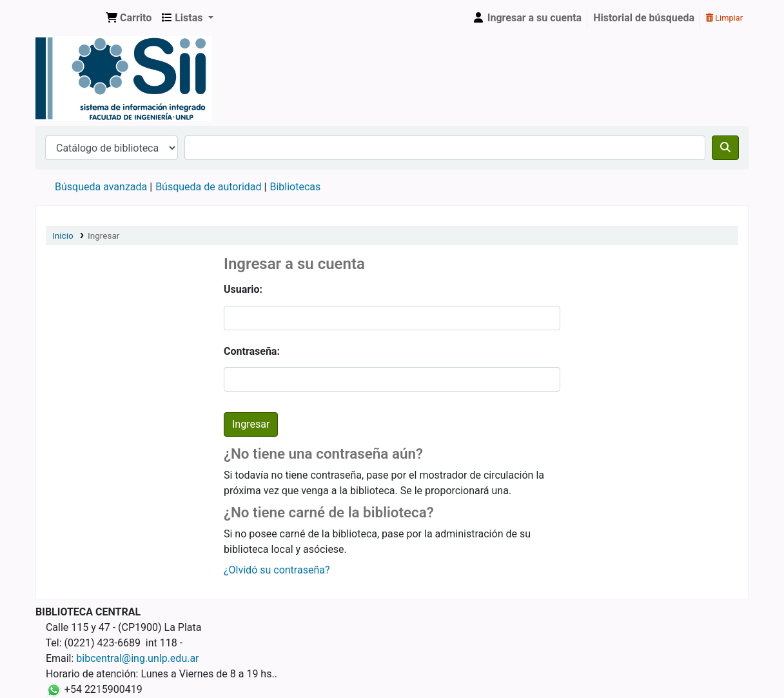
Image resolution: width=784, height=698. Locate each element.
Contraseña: (252, 351)
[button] (129, 18)
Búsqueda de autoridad (208, 187)
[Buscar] (725, 148)
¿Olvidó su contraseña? (277, 570)
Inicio (63, 235)
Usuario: (243, 289)
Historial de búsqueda (644, 18)
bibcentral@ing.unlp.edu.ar (137, 658)
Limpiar (724, 18)
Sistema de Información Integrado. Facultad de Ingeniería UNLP (68, 18)
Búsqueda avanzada (101, 187)
